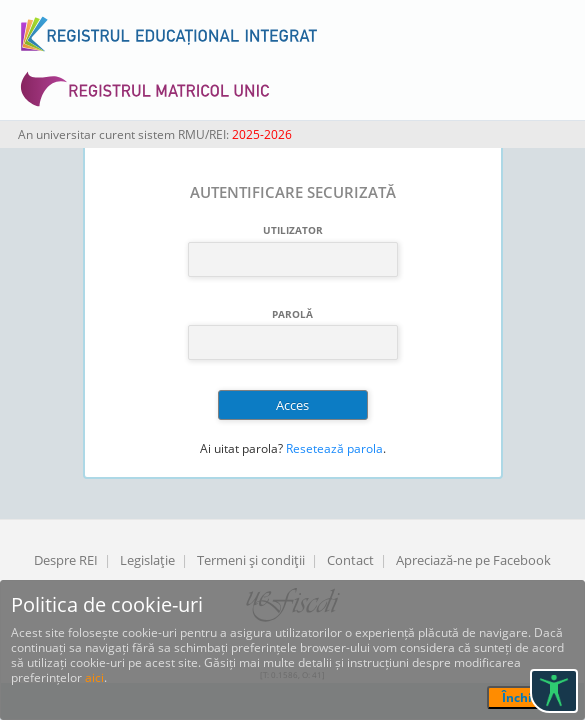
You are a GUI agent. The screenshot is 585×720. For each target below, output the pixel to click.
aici (94, 677)
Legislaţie (147, 560)
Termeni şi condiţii (251, 560)
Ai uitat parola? (241, 448)
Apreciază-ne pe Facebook (473, 560)
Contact (350, 560)
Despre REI (66, 560)
